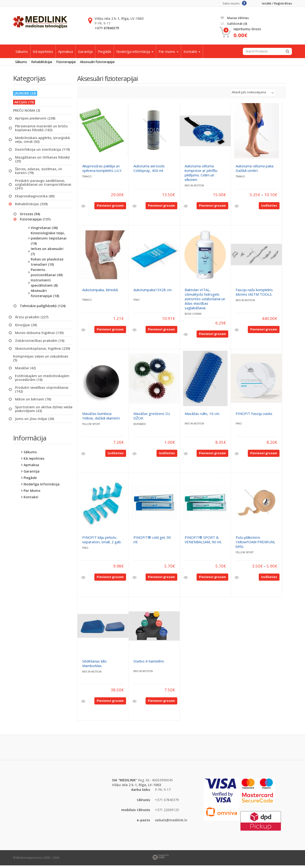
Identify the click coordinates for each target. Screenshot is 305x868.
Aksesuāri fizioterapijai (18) (45, 296)
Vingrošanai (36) (44, 230)
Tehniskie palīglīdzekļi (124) (43, 308)
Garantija (85, 51)
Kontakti (192, 51)
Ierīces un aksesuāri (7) (47, 254)
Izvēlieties (269, 208)
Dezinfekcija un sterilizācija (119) (42, 152)
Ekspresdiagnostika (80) (35, 199)
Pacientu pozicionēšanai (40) (47, 275)
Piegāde (104, 51)
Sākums (22, 51)
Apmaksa (66, 51)
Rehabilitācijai (48, 63)
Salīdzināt (234, 24)
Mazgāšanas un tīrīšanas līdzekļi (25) (42, 162)
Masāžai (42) (25, 370)
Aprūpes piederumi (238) (35, 121)
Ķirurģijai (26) (26, 327)
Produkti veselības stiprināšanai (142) (42, 392)
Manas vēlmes (235, 18)
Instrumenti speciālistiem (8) (44, 285)
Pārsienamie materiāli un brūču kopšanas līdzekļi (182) (41, 130)
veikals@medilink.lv (171, 823)
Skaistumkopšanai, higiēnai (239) (43, 351)
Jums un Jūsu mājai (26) (35, 421)
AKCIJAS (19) (24, 104)
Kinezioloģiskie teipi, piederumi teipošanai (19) (49, 241)
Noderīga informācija (135, 51)
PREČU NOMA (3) (27, 113)
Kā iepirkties (43, 51)
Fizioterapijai (77, 63)
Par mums (168, 51)
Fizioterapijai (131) (35, 222)
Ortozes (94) (30, 216)
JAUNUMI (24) (25, 96)
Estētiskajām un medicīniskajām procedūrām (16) (42, 380)
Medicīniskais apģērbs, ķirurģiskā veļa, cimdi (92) (42, 142)
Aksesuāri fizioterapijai (113, 63)
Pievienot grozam (110, 208)
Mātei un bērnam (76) (33, 402)
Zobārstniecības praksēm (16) (40, 343)
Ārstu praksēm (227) (32, 319)
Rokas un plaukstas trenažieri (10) (47, 264)
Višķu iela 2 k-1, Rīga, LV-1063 (119, 18)
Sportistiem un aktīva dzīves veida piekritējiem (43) (44, 411)
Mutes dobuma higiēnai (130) (39, 335)
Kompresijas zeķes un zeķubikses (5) (41, 361)
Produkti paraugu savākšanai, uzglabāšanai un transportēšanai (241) (43, 187)
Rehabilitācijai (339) (31, 206)
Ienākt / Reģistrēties (277, 3)
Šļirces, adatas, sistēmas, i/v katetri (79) (38, 173)
